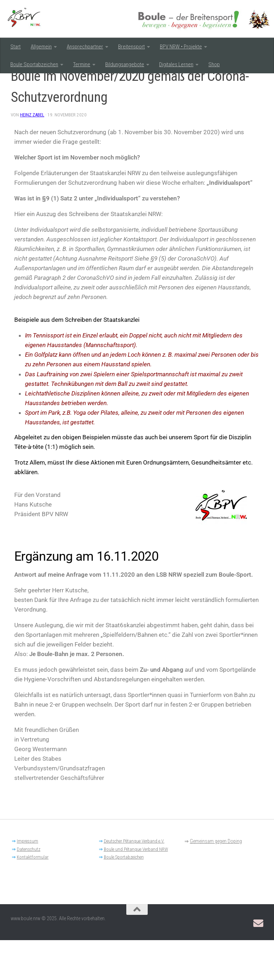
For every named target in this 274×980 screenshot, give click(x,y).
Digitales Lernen (176, 64)
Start (16, 47)
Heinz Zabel (33, 155)
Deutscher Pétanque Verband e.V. (134, 881)
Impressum (27, 881)
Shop (214, 64)
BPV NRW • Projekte (181, 47)
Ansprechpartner (85, 47)
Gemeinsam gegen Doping (216, 881)
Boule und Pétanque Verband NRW (136, 889)
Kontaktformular (33, 897)
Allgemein (41, 47)
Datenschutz (29, 889)
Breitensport (131, 47)
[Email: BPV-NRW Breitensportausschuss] (258, 963)
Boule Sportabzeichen (34, 64)
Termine (82, 64)
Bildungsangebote (125, 64)
